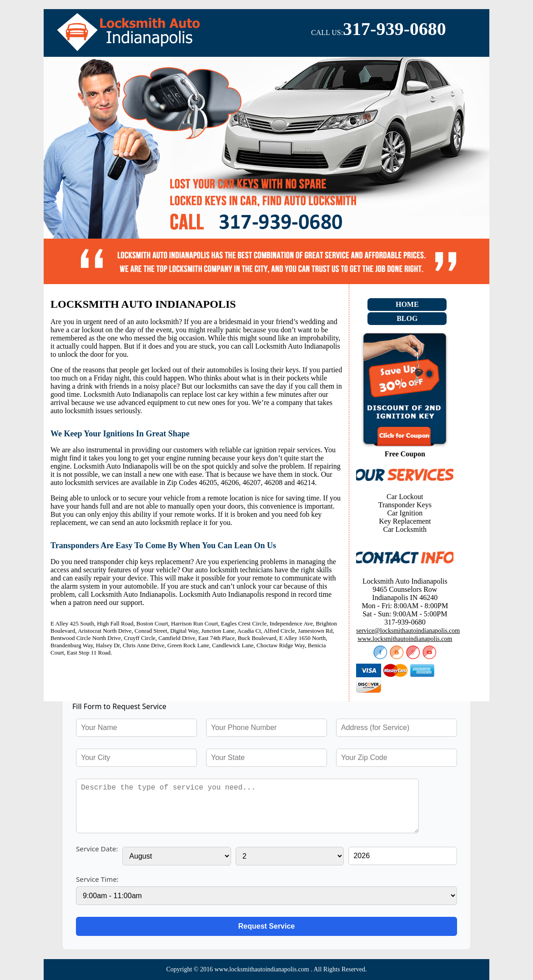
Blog (407, 318)
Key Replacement (405, 521)
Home (407, 304)
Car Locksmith (405, 529)
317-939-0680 (395, 29)
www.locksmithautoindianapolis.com (405, 639)
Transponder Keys (405, 505)
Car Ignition (405, 513)
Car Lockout (405, 497)
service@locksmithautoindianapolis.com (408, 631)
